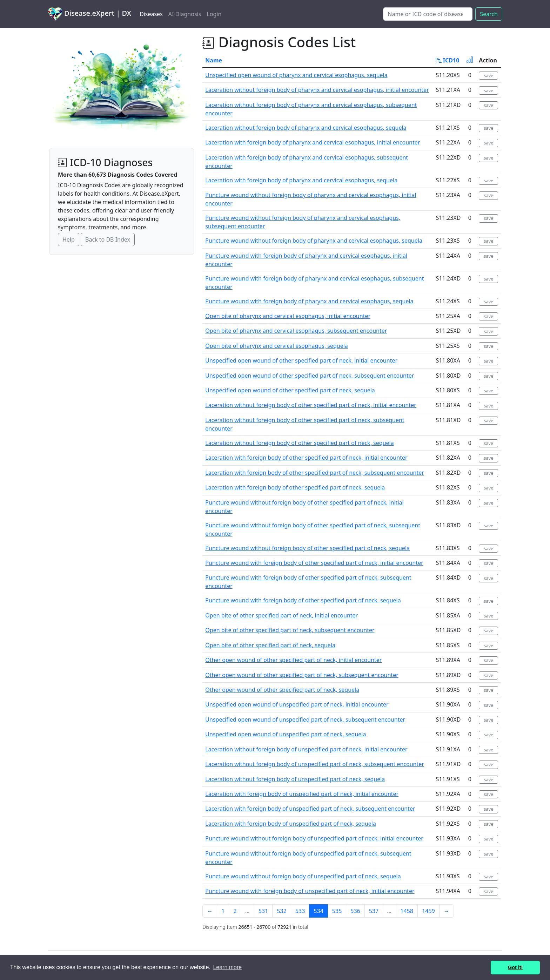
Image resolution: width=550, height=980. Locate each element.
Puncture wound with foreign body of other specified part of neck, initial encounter (314, 563)
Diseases (151, 14)
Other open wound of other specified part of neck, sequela (282, 690)
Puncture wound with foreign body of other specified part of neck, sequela (303, 600)
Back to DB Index (108, 239)
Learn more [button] (227, 967)
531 (263, 911)
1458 (407, 911)
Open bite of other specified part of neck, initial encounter (281, 615)
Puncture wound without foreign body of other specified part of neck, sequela (307, 548)
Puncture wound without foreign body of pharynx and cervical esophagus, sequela (314, 241)
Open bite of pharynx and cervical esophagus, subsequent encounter (296, 331)
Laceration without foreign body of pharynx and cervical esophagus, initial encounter (317, 90)
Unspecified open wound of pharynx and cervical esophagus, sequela (296, 75)
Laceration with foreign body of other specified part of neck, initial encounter (306, 458)
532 (281, 911)
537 (374, 911)
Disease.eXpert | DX (89, 14)
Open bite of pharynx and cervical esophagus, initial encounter (288, 316)
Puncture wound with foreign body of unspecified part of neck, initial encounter (310, 891)
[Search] (428, 14)
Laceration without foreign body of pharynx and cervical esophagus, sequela (306, 128)
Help (69, 239)
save (488, 75)
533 (300, 911)
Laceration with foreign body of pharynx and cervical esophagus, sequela (301, 180)
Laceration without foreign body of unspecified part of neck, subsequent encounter (315, 764)
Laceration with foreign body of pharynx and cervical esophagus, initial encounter (313, 142)
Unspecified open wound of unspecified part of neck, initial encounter (297, 704)
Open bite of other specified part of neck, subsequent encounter (290, 630)
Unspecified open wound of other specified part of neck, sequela (290, 390)
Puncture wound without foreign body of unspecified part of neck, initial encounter (314, 838)
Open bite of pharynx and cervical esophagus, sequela (277, 346)
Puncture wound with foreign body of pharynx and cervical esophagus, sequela (309, 301)
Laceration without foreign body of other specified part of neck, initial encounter (311, 405)
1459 (428, 911)
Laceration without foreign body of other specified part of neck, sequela (299, 443)
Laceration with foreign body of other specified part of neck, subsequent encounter (315, 473)
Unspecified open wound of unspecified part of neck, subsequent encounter (305, 719)
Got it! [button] (515, 967)
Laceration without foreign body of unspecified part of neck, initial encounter (306, 749)
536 (355, 911)
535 (337, 911)
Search (489, 14)
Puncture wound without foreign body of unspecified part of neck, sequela (303, 876)
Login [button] (214, 14)
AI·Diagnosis (185, 14)
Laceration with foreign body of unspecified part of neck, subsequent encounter (310, 809)
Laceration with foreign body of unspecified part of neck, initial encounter (302, 794)
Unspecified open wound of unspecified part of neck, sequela (286, 734)
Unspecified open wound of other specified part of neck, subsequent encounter (310, 376)
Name (214, 60)
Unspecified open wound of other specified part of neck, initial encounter (301, 360)
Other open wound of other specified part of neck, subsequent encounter (302, 675)
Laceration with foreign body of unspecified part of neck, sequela (291, 824)
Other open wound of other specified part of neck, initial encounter (293, 660)
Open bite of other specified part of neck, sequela (270, 645)
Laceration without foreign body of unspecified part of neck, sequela (295, 779)
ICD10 (448, 60)
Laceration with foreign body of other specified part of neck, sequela (295, 487)
